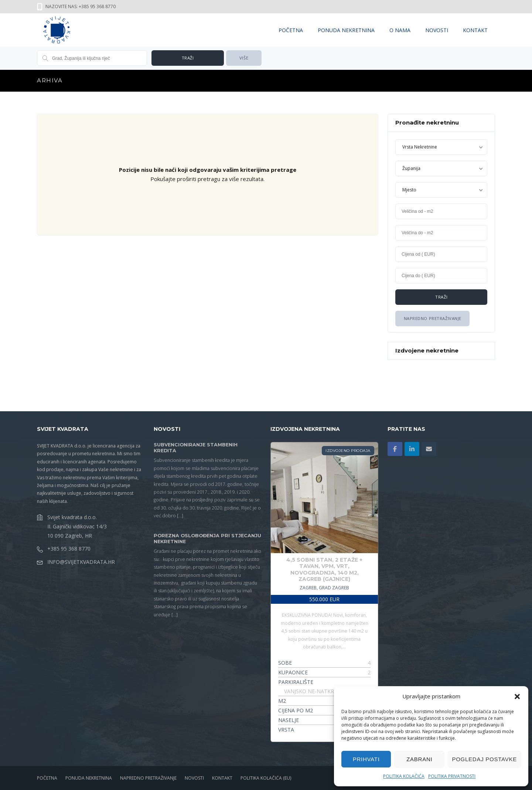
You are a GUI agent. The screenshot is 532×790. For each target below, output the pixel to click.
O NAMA (400, 30)
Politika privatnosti (452, 776)
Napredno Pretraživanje (432, 318)
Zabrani (419, 759)
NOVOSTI (437, 30)
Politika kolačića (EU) (266, 778)
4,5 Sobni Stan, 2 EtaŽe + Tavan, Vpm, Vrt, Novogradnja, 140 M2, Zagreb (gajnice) (324, 570)
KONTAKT (475, 30)
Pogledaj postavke (484, 759)
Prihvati (366, 759)
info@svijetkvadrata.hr (81, 562)
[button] (517, 697)
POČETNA (291, 30)
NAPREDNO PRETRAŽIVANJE (148, 778)
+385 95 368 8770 (69, 549)
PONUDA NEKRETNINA (346, 30)
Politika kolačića (404, 776)
